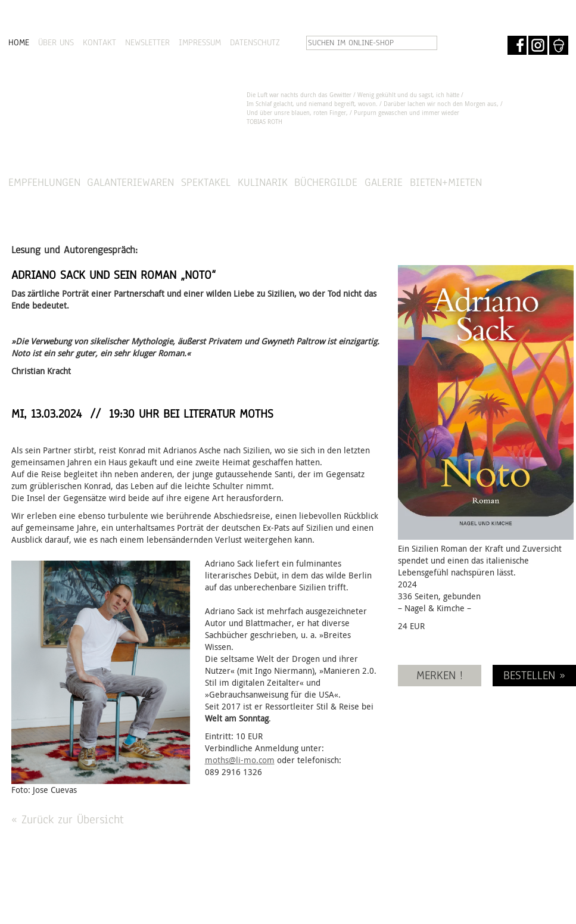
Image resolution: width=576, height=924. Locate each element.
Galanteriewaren (130, 182)
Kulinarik (263, 182)
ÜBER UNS (56, 42)
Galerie (384, 182)
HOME (19, 42)
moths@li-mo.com (240, 760)
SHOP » (535, 183)
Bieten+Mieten (446, 182)
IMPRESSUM (200, 42)
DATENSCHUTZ (255, 42)
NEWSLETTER (147, 42)
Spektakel (206, 182)
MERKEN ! (440, 675)
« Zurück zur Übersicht (68, 819)
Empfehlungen (44, 182)
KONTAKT (99, 42)
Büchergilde (326, 182)
